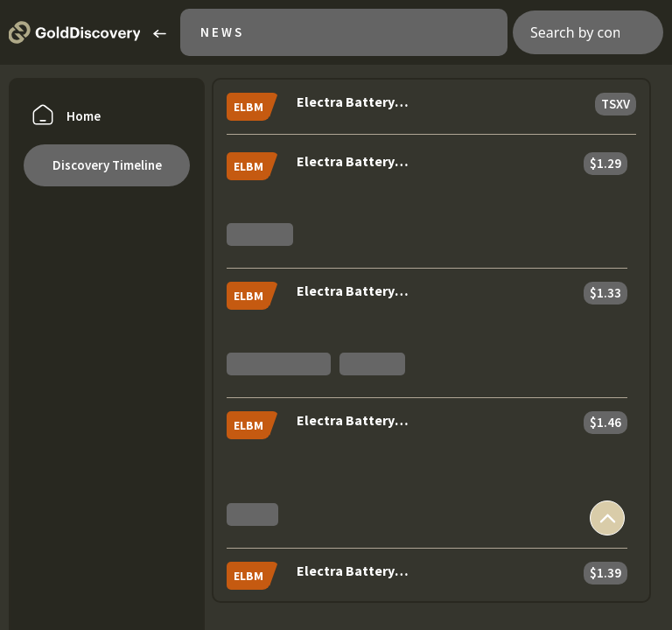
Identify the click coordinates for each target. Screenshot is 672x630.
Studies (252, 514)
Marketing (260, 234)
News (222, 32)
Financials (373, 364)
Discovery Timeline (107, 165)
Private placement (279, 364)
